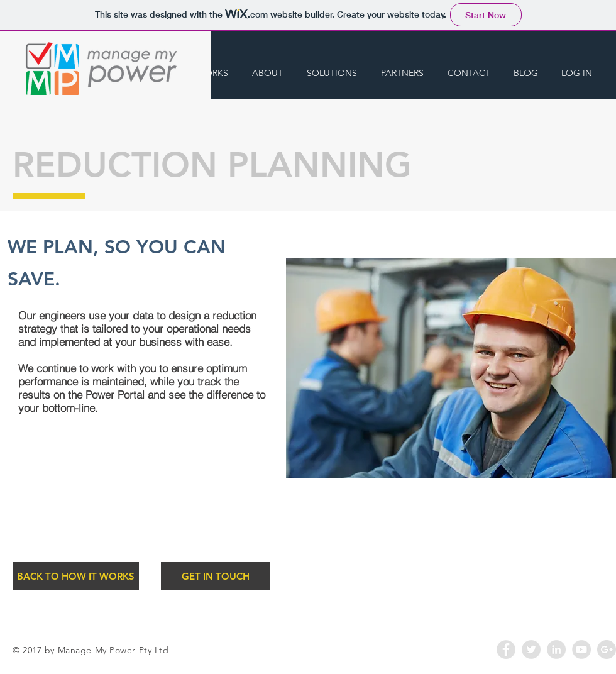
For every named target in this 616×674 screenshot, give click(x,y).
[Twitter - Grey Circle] (531, 649)
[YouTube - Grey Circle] (581, 649)
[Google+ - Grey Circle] (607, 649)
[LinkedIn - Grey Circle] (556, 649)
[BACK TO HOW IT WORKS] (76, 576)
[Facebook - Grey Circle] (506, 649)
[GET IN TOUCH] (216, 576)
